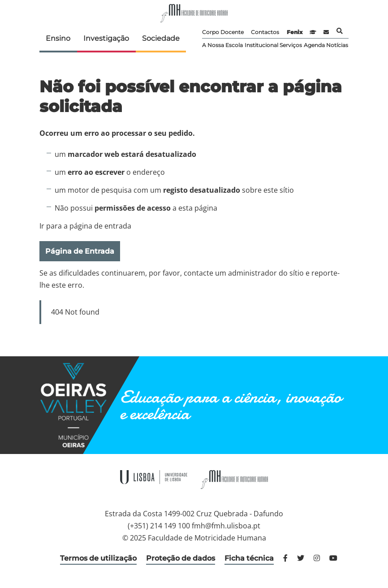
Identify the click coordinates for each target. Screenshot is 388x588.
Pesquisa (340, 31)
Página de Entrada (80, 251)
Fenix (295, 32)
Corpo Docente (223, 32)
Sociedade (161, 38)
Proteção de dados (181, 558)
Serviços (291, 45)
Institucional (261, 45)
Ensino (58, 38)
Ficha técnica (249, 558)
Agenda (314, 45)
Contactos (265, 32)
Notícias (337, 45)
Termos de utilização (98, 558)
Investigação (106, 38)
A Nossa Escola (222, 45)
